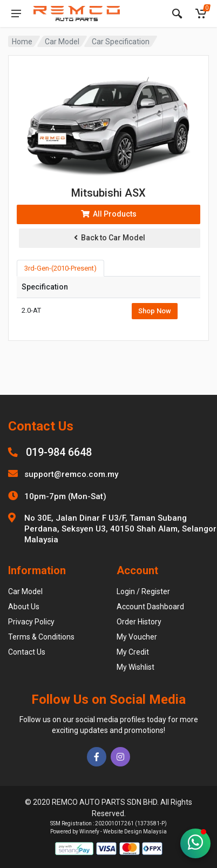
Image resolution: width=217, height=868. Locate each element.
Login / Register (143, 591)
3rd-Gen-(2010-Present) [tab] (60, 268)
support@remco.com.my (71, 474)
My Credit (133, 652)
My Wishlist (135, 667)
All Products (109, 214)
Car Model (62, 42)
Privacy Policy (31, 622)
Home (22, 42)
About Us (24, 607)
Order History (139, 622)
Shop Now (155, 311)
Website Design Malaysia (135, 832)
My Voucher (137, 637)
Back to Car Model (110, 238)
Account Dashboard (150, 607)
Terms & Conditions (41, 637)
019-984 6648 (59, 452)
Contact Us (27, 652)
